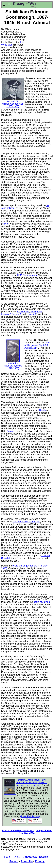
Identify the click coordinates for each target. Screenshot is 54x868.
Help (7, 857)
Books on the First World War (18, 831)
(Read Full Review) (30, 816)
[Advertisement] (40, 37)
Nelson (5, 224)
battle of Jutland (42, 602)
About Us (27, 861)
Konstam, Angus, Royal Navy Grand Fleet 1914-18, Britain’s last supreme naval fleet (31, 783)
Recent (14, 861)
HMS (27, 275)
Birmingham (23, 312)
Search (43, 857)
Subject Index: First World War (35, 832)
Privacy (40, 861)
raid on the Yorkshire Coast (26, 522)
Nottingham (36, 312)
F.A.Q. (16, 857)
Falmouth (17, 314)
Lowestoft (31, 314)
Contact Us (30, 857)
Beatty (43, 410)
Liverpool (6, 314)
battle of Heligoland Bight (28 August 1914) (38, 345)
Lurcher (11, 431)
